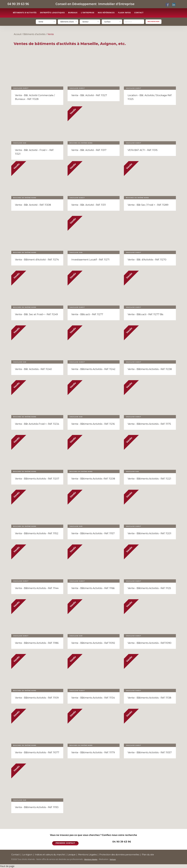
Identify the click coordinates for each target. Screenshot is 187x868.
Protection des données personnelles (119, 855)
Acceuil (17, 34)
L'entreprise (88, 13)
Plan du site (148, 855)
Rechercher (153, 22)
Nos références (106, 13)
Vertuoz (113, 859)
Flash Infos (124, 13)
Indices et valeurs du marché (50, 855)
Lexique (71, 855)
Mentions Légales (87, 855)
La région (27, 855)
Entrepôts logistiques (52, 13)
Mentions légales (91, 859)
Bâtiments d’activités (34, 34)
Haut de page (7, 866)
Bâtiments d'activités (25, 13)
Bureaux (73, 13)
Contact (139, 13)
